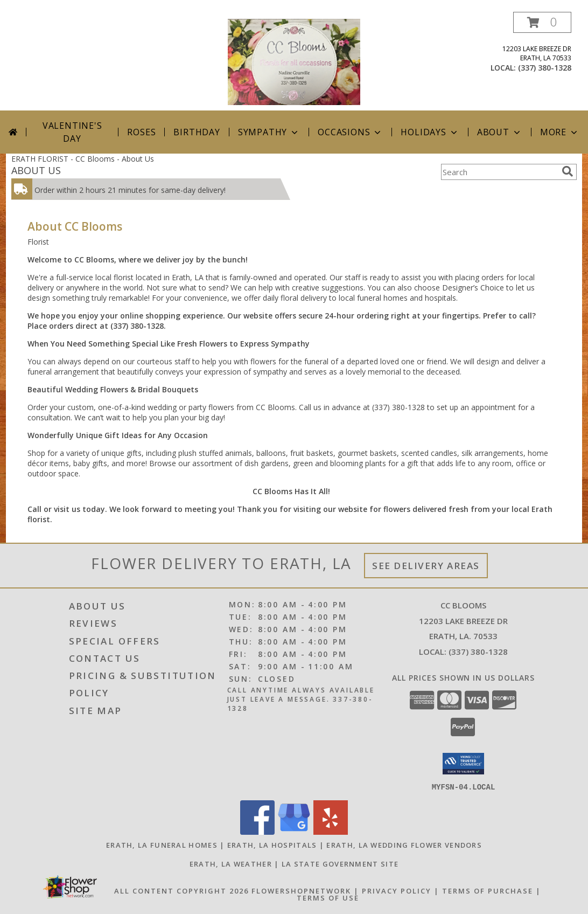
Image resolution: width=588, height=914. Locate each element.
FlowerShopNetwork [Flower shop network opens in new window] (301, 890)
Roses (141, 132)
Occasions (350, 132)
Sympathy (269, 132)
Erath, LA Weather (231, 863)
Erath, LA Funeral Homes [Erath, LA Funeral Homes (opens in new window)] (162, 844)
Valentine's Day (72, 132)
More (560, 132)
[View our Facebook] (257, 831)
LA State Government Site (340, 863)
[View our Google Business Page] (294, 831)
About (500, 132)
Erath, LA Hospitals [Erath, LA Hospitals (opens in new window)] (272, 844)
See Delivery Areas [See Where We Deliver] (426, 566)
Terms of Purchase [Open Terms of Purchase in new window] (488, 890)
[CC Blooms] (294, 61)
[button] (542, 22)
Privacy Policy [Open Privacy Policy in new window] (397, 890)
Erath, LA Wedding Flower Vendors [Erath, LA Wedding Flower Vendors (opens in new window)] (404, 844)
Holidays (430, 132)
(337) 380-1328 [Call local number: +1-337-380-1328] (545, 68)
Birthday (197, 132)
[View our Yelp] (331, 831)
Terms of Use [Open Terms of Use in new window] (328, 897)
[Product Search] (499, 172)
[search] (568, 171)
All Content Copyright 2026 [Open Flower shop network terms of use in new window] (181, 890)
